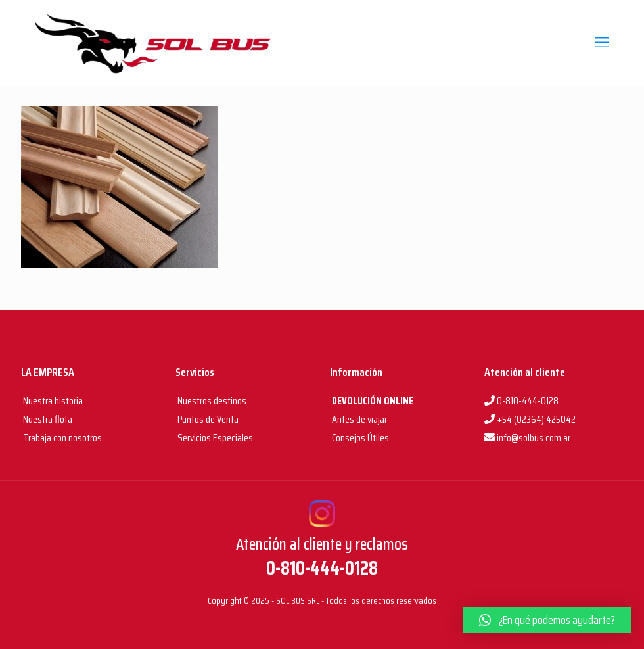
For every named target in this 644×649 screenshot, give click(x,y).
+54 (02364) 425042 (530, 419)
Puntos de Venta (207, 419)
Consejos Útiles (359, 438)
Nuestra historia (53, 401)
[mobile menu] (602, 43)
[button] (547, 620)
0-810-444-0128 (521, 401)
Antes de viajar (358, 419)
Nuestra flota (47, 419)
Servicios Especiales (214, 438)
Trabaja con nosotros (61, 438)
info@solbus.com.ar (527, 438)
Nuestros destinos (211, 401)
